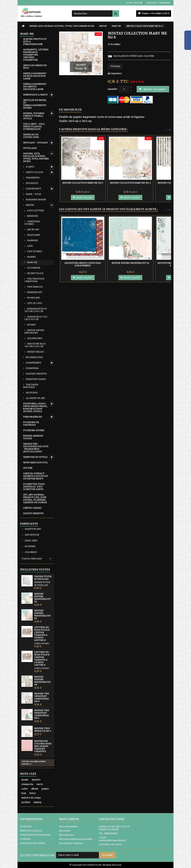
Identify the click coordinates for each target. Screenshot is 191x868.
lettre (33, 793)
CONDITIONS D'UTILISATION (35, 835)
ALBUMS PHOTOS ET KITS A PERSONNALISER (35, 42)
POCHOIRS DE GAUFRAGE (31, 424)
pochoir (26, 802)
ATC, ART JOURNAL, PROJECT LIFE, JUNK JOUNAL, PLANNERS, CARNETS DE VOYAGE (35, 499)
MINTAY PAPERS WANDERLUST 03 (42, 598)
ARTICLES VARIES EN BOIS (35, 67)
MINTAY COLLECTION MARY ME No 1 (83, 183)
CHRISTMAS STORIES (32, 223)
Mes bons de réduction (71, 843)
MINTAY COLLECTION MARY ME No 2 (130, 183)
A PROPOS (25, 839)
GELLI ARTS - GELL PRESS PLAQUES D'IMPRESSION (34, 127)
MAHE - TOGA (33, 194)
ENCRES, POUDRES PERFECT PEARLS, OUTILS (34, 116)
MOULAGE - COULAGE (35, 143)
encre (40, 784)
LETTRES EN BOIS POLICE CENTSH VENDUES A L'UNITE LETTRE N (42, 634)
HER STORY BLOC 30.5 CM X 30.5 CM (35, 345)
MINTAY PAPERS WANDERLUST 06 (42, 681)
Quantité (113, 89)
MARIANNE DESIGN (36, 200)
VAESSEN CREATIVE (36, 374)
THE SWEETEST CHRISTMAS (34, 280)
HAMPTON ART (33, 529)
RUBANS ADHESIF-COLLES (34, 437)
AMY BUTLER (32, 535)
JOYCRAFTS (32, 183)
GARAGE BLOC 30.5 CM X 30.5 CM (36, 318)
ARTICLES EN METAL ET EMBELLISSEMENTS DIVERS (35, 104)
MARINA (31, 257)
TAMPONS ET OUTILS (35, 457)
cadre (25, 789)
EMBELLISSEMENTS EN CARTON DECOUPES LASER (35, 87)
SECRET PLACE (35, 273)
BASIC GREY (31, 541)
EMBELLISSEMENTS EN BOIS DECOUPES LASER (35, 76)
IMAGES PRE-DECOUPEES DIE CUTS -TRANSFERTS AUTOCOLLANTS (36, 448)
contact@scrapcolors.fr (112, 840)
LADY (30, 246)
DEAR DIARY (33, 235)
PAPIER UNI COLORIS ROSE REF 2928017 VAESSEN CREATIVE (43, 746)
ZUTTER (28, 468)
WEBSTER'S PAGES (36, 379)
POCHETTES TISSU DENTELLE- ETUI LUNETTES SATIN (34, 487)
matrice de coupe (31, 798)
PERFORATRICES (33, 417)
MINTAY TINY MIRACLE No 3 (43, 730)
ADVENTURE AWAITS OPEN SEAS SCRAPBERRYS (83, 264)
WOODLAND (33, 298)
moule (25, 780)
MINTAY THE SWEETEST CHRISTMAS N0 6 (42, 697)
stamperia (27, 784)
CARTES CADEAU (32, 508)
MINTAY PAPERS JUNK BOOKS (34, 332)
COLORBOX (31, 552)
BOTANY (31, 325)
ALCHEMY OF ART (35, 398)
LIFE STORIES (34, 251)
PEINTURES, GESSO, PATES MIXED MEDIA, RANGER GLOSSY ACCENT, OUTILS (35, 408)
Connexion (164, 3)
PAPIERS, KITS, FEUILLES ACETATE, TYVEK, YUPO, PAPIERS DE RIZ (36, 157)
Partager (115, 66)
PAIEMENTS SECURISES (33, 843)
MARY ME (32, 262)
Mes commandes (68, 827)
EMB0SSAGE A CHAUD (35, 95)
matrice (36, 780)
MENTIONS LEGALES (31, 831)
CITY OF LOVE (34, 303)
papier (45, 789)
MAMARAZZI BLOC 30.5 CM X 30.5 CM (36, 310)
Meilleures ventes (35, 569)
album (35, 789)
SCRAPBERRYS (33, 363)
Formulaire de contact (110, 844)
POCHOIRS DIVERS (34, 430)
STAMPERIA (32, 368)
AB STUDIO (31, 393)
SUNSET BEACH (35, 352)
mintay (38, 802)
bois (24, 793)
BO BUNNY (30, 546)
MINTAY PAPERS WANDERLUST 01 (42, 614)
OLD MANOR (33, 268)
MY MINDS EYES (34, 357)
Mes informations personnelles (76, 839)
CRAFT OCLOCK (34, 172)
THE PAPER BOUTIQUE (31, 386)
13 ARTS (30, 167)
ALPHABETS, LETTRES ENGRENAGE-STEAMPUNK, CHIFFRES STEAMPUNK (36, 55)
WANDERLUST (34, 292)
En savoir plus (70, 110)
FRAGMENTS (32, 178)
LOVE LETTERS (35, 211)
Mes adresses (66, 835)
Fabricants (29, 524)
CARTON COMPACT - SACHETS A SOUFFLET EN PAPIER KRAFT (36, 476)
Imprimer (116, 73)
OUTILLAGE (30, 148)
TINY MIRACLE (35, 287)
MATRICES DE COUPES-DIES (31, 136)
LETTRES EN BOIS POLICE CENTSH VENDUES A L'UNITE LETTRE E (42, 658)
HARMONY (32, 240)
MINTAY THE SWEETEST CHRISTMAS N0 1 (42, 714)
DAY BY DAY (33, 230)
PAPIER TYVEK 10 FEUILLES (43, 578)
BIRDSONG (32, 216)
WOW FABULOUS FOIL (36, 463)
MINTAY (30, 205)
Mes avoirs (65, 831)
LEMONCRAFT (33, 189)
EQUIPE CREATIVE (33, 513)
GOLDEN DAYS (34, 338)
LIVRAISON (26, 827)
